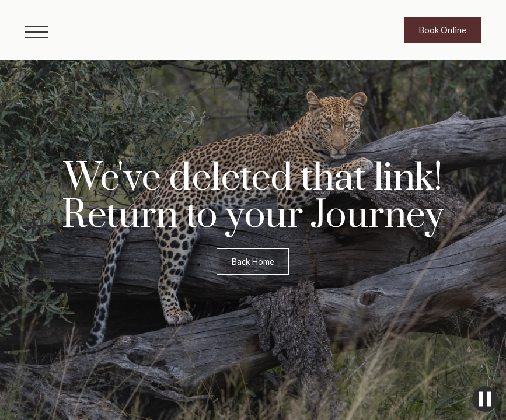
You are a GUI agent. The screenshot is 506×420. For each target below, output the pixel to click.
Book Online (442, 30)
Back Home (253, 261)
